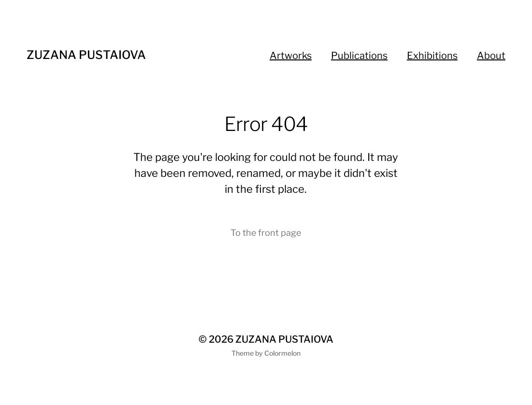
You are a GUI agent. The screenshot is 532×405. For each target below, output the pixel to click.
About (491, 56)
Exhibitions (432, 56)
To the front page (266, 233)
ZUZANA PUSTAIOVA (86, 55)
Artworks (291, 56)
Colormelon (282, 353)
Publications (359, 56)
